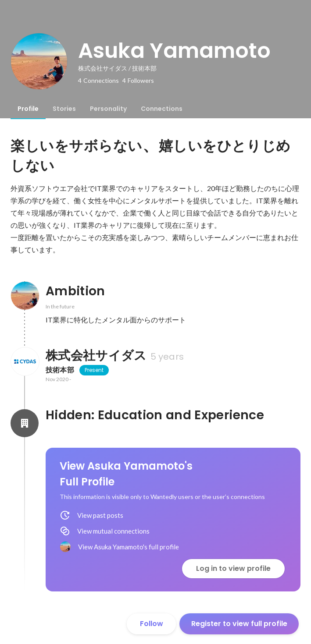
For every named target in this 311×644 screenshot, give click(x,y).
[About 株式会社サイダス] (25, 361)
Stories (64, 109)
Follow (152, 624)
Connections (162, 109)
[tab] (28, 109)
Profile (28, 109)
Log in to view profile (233, 568)
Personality (108, 109)
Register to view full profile (239, 624)
